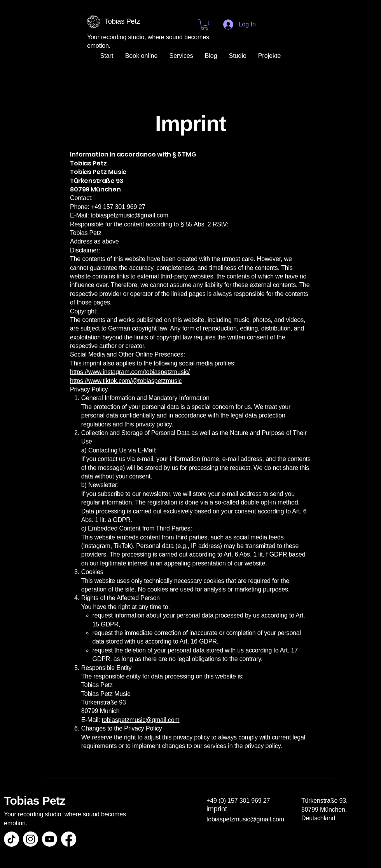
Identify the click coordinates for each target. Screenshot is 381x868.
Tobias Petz (35, 801)
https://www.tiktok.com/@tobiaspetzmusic (126, 381)
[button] (205, 24)
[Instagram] (31, 839)
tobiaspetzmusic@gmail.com (129, 215)
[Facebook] (69, 839)
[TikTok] (11, 839)
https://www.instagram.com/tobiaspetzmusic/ (130, 372)
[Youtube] (50, 839)
